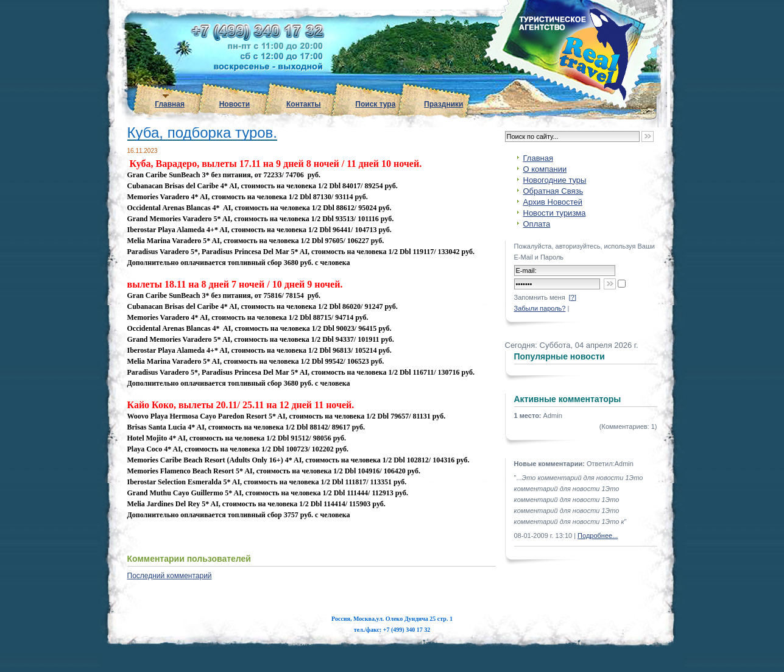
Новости (235, 104)
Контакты (304, 104)
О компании (545, 169)
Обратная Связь (553, 191)
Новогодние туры (555, 180)
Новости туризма (555, 213)
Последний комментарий (170, 576)
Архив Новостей (553, 202)
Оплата (537, 224)
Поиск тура (375, 104)
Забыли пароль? (540, 308)
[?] (573, 297)
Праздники (443, 104)
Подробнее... (598, 536)
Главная (170, 104)
